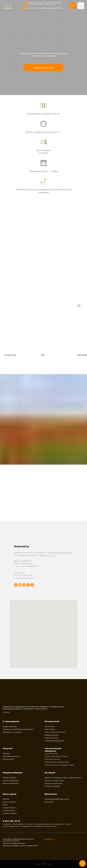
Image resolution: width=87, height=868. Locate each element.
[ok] (32, 585)
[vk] (28, 585)
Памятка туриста (51, 738)
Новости (6, 799)
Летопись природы (52, 786)
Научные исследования (54, 780)
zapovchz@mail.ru (25, 578)
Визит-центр (50, 729)
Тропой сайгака (51, 753)
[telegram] (16, 585)
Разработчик (50, 839)
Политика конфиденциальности (14, 843)
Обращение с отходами (12, 732)
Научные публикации (53, 783)
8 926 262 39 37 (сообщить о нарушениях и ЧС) (45, 8)
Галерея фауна (9, 810)
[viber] (24, 585)
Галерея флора (9, 808)
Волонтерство (8, 759)
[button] (43, 68)
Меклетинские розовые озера (57, 762)
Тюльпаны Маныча (52, 759)
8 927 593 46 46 (24, 563)
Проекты (6, 753)
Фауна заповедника (11, 783)
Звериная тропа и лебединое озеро (59, 765)
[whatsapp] (20, 585)
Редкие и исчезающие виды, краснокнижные (63, 778)
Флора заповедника (11, 780)
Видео (5, 805)
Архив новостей (9, 802)
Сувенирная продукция (54, 741)
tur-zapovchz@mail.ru (27, 566)
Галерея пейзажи (10, 813)
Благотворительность (12, 756)
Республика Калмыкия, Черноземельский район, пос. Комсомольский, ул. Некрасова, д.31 (45, 3)
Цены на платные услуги (55, 732)
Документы (49, 802)
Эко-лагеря (49, 726)
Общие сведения (10, 726)
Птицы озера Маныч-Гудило (56, 756)
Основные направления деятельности (18, 729)
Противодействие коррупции (57, 799)
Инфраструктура (51, 735)
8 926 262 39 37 (12, 821)
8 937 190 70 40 (24, 575)
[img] (25, 3)
